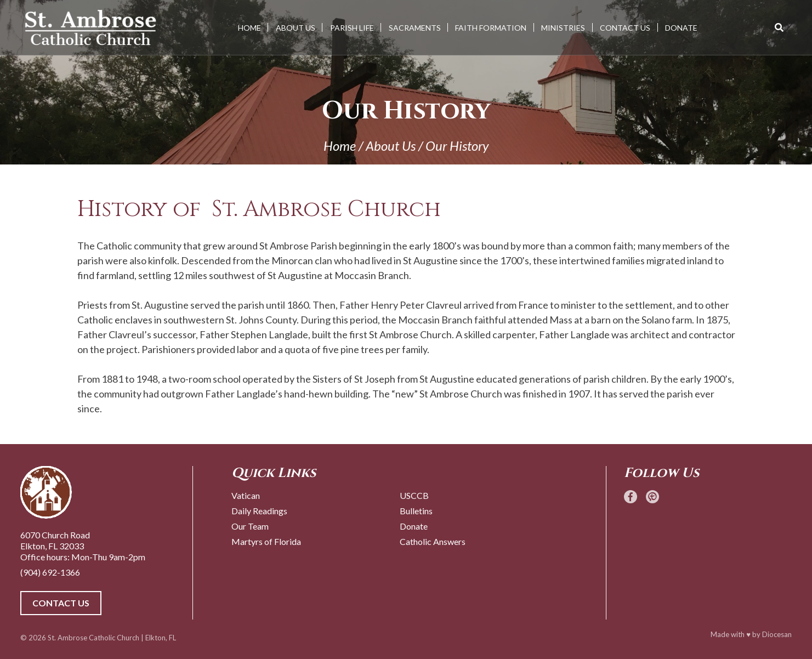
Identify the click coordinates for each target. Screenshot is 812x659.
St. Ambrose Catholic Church (93, 638)
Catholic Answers (433, 541)
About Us (296, 28)
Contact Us (625, 28)
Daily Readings (259, 511)
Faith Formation (491, 28)
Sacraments (415, 28)
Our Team (250, 526)
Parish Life (352, 28)
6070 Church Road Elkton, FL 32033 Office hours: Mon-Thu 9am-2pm (83, 546)
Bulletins (416, 511)
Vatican (246, 495)
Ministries (563, 28)
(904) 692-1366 (50, 572)
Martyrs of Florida (266, 541)
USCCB (414, 495)
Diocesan (777, 634)
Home (249, 28)
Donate (681, 28)
